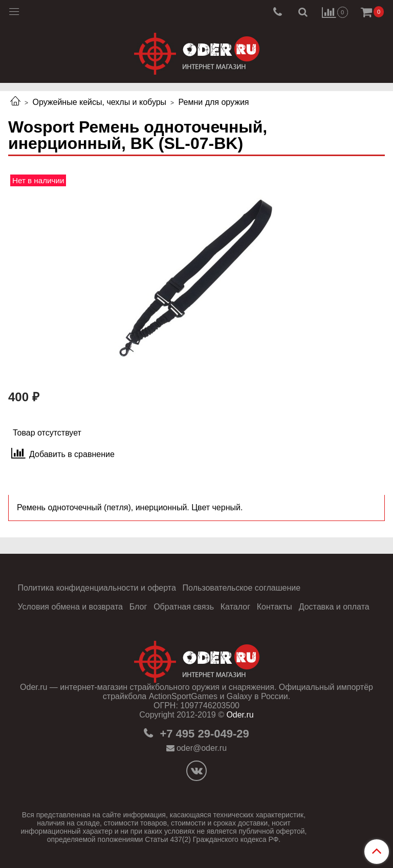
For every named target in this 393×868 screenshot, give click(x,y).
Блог (138, 607)
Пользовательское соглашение (242, 588)
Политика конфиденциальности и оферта (96, 588)
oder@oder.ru (202, 748)
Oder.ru (240, 715)
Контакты (275, 607)
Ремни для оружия (214, 102)
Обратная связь (184, 607)
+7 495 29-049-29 (203, 734)
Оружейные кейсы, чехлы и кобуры (99, 102)
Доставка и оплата (334, 607)
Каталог (235, 607)
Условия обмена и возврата (70, 607)
